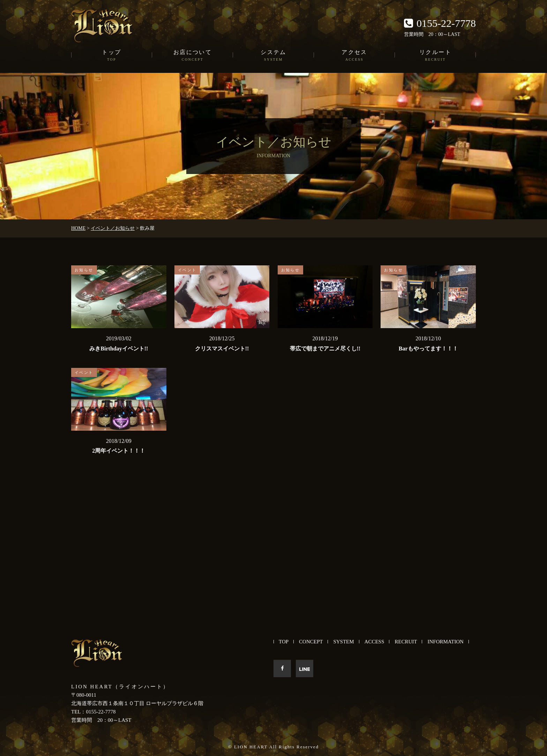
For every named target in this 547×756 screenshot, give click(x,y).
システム (273, 56)
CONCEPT (311, 642)
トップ (112, 56)
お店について (193, 56)
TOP (284, 642)
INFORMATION (445, 642)
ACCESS (374, 642)
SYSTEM (343, 642)
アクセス (354, 56)
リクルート (435, 56)
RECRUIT (406, 642)
